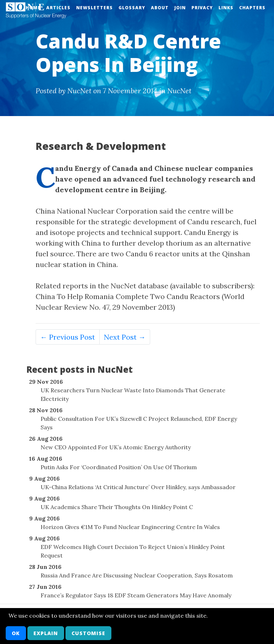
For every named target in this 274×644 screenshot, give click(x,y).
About (160, 8)
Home (33, 8)
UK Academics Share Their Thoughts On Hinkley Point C (117, 507)
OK (16, 633)
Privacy (202, 8)
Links (226, 8)
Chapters (252, 8)
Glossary (132, 8)
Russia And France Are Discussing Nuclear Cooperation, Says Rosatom (137, 575)
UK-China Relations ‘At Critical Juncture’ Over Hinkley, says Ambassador (138, 487)
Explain (46, 633)
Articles (58, 8)
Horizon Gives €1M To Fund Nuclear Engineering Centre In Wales (130, 527)
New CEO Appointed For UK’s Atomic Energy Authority (116, 447)
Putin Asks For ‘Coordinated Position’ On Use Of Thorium (119, 467)
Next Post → (125, 337)
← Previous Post (68, 337)
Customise (88, 633)
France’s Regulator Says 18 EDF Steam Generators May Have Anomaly (136, 595)
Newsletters (94, 8)
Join (180, 8)
